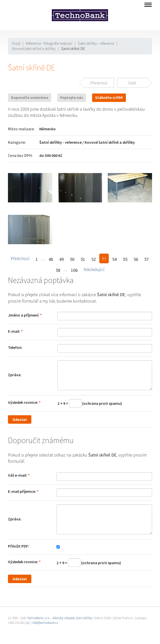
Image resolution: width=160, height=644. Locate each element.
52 (94, 259)
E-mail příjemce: (22, 491)
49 (61, 259)
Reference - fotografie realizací (49, 43)
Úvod (16, 43)
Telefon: (15, 347)
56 (136, 259)
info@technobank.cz (45, 623)
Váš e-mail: (18, 475)
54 (114, 259)
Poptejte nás (72, 98)
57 (147, 259)
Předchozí (20, 258)
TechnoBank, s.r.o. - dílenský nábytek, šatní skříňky (60, 618)
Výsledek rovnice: (23, 402)
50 (72, 259)
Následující (94, 269)
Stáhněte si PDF (109, 98)
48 (51, 259)
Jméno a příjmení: (24, 315)
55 (125, 259)
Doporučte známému (30, 98)
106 (74, 270)
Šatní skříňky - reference (96, 43)
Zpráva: (15, 375)
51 (83, 259)
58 (58, 270)
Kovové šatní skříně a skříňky (34, 49)
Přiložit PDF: (19, 546)
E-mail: (14, 331)
